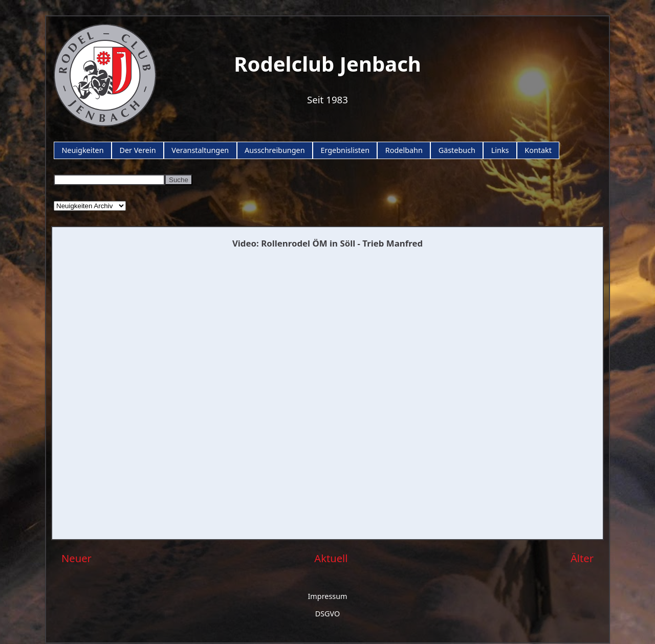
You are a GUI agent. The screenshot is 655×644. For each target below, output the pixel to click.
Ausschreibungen (275, 150)
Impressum (327, 596)
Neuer (77, 558)
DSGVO (328, 614)
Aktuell (331, 558)
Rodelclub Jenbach (327, 64)
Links (500, 150)
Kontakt (538, 150)
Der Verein (137, 150)
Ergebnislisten (345, 150)
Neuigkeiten (82, 150)
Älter (582, 558)
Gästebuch (457, 150)
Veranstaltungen (200, 150)
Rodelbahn (404, 150)
